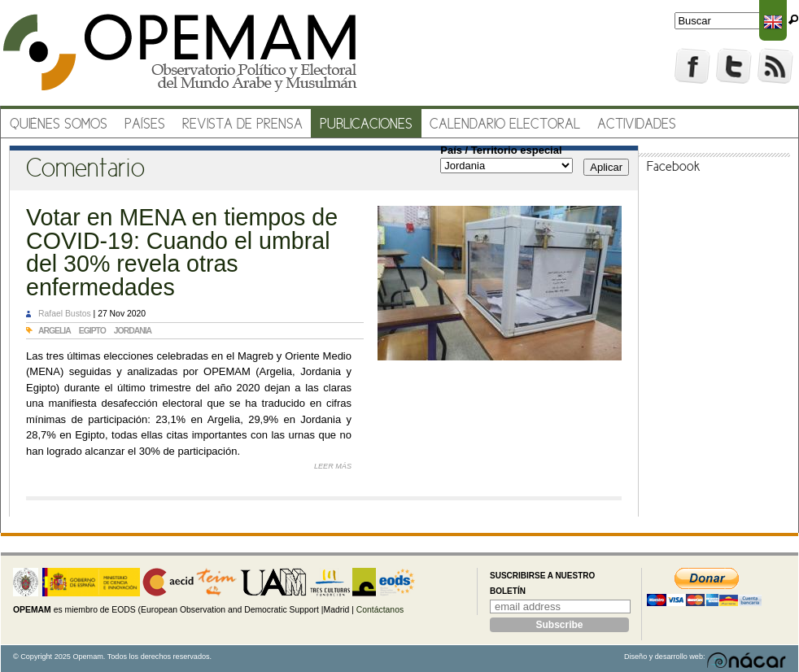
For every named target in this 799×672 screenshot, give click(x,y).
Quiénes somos (59, 125)
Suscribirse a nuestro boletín (542, 584)
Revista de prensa (242, 125)
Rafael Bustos (65, 314)
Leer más (333, 466)
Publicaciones (366, 125)
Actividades (637, 125)
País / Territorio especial (501, 150)
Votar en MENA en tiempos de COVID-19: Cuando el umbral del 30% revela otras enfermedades (182, 252)
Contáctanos (380, 610)
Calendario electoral (505, 125)
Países (145, 125)
